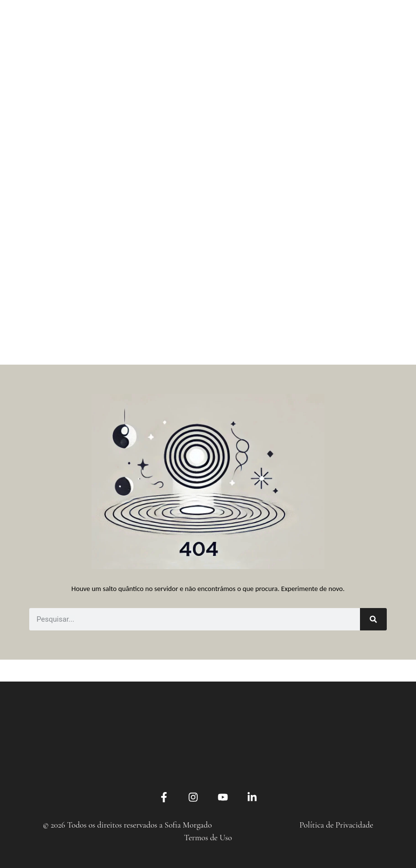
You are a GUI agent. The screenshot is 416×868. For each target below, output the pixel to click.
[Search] (373, 619)
